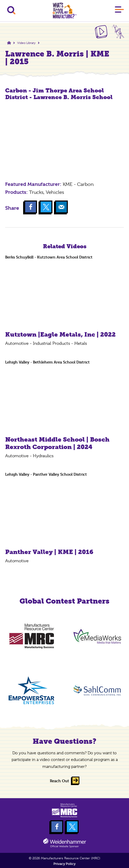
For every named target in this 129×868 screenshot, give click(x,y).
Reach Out (59, 781)
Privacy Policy (64, 864)
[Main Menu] (119, 11)
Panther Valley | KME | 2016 (49, 552)
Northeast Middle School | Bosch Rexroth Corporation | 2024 (57, 443)
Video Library (26, 43)
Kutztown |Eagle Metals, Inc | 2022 (60, 334)
